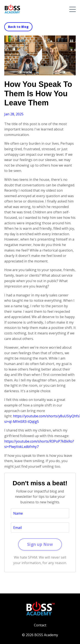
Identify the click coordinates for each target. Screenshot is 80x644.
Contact (40, 625)
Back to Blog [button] (18, 27)
